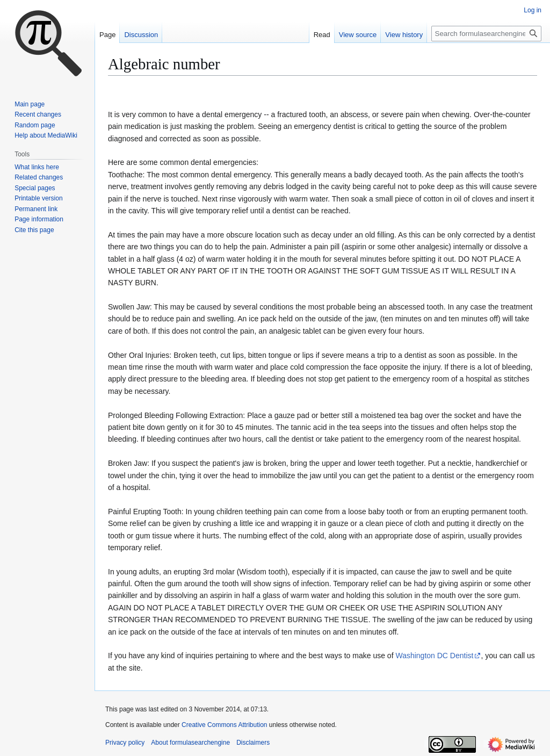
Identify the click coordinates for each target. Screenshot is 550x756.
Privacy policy (125, 743)
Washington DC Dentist (434, 656)
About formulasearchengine (190, 743)
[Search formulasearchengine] (486, 34)
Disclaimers (253, 743)
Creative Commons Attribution (224, 725)
